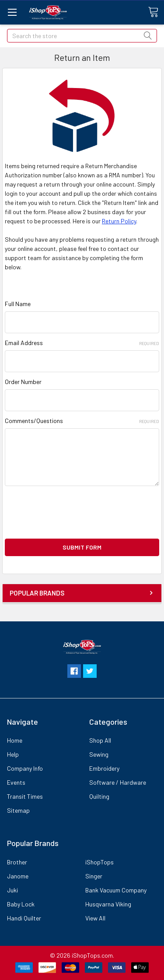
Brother (17, 862)
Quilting (99, 796)
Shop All (100, 740)
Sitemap (18, 810)
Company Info (25, 768)
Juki (12, 890)
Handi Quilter (24, 918)
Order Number (23, 382)
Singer (94, 876)
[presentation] (71, 512)
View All (95, 918)
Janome (18, 876)
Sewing (99, 754)
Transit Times (25, 796)
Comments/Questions (82, 421)
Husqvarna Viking (108, 904)
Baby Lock (21, 904)
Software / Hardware (118, 782)
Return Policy (119, 221)
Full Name (18, 304)
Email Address (82, 343)
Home (15, 740)
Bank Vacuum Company (116, 890)
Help (13, 754)
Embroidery (104, 768)
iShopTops (99, 862)
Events (16, 782)
